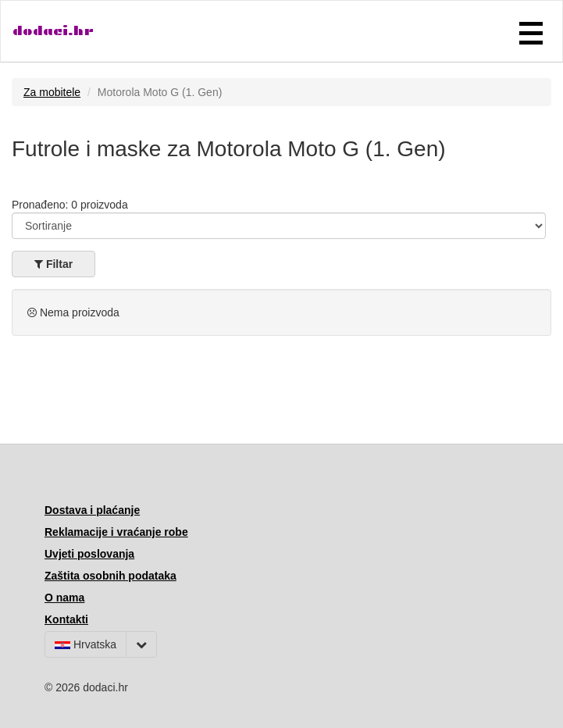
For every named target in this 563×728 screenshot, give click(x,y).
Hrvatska (86, 644)
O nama (64, 598)
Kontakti (66, 619)
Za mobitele (52, 92)
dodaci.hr (53, 31)
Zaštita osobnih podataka (110, 576)
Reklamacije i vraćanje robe (116, 532)
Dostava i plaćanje (92, 510)
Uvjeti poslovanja (89, 554)
